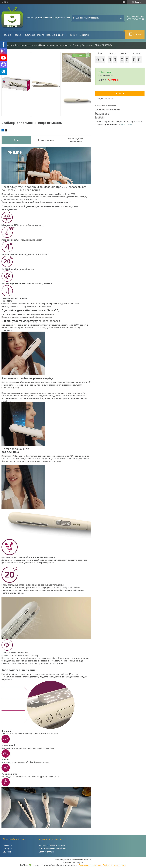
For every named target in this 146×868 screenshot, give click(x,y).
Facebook (7, 845)
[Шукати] (121, 18)
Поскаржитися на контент (90, 865)
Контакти (84, 35)
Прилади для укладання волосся (55, 45)
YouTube (7, 852)
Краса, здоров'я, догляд (26, 45)
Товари (17, 35)
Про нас (73, 35)
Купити (120, 93)
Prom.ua (87, 860)
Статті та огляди (46, 852)
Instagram (8, 848)
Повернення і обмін (56, 35)
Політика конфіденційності (114, 865)
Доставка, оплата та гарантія (52, 845)
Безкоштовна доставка (106, 106)
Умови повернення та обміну (52, 848)
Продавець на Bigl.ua (73, 862)
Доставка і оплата (34, 35)
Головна (7, 35)
